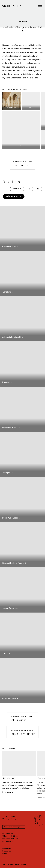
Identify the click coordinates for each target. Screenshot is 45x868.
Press (5, 854)
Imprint (24, 864)
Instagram (7, 851)
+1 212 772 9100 (9, 816)
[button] (23, 164)
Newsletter (7, 848)
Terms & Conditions (11, 864)
